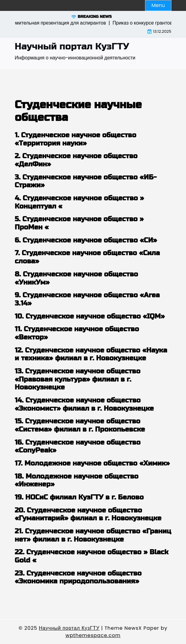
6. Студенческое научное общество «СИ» (86, 240)
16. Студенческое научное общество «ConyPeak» (78, 447)
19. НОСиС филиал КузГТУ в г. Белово (79, 497)
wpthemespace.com (93, 635)
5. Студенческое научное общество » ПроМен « (79, 223)
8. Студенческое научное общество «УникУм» (76, 278)
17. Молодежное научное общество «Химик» (92, 463)
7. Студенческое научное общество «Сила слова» (87, 257)
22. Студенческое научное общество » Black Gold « (92, 556)
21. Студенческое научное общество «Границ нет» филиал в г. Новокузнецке (93, 535)
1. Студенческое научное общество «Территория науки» (76, 139)
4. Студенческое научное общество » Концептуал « (79, 202)
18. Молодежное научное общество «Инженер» (77, 480)
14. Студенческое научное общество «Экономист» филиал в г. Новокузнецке (84, 404)
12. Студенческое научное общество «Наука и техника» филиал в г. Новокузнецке (91, 354)
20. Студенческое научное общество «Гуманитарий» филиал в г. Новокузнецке (88, 514)
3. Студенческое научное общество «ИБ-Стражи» (86, 181)
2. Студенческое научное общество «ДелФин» (76, 160)
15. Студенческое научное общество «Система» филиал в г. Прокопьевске (80, 425)
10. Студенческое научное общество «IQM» (90, 316)
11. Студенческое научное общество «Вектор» (77, 333)
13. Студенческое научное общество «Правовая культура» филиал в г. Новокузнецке (78, 379)
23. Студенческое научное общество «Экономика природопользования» (78, 577)
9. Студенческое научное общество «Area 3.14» (87, 299)
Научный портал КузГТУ (72, 46)
